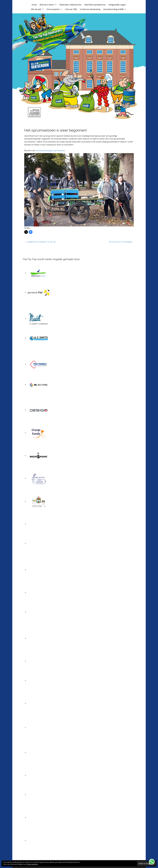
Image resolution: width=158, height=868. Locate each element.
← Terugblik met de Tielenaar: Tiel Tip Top (40, 242)
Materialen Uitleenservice (70, 5)
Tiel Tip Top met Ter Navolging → (121, 242)
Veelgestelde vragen (117, 5)
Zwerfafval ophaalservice (95, 5)
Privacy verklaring (32, 864)
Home (34, 5)
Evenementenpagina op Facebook (50, 150)
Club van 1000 (71, 9)
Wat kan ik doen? (48, 5)
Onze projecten (54, 9)
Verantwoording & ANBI (115, 9)
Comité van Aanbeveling (90, 9)
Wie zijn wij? (37, 9)
